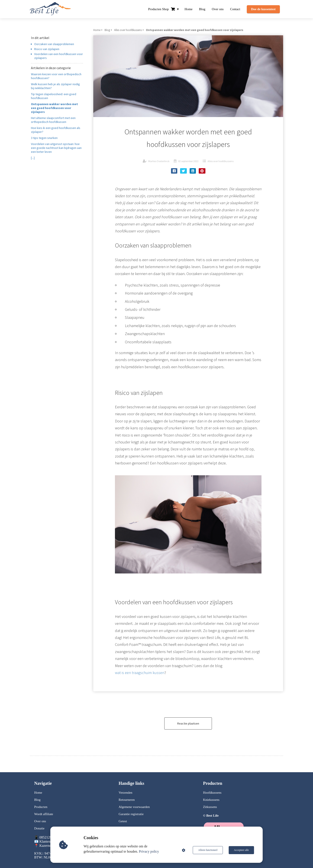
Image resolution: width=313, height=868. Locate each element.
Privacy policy (149, 851)
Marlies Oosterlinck (159, 161)
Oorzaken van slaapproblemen (54, 44)
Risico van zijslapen (47, 49)
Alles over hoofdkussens (221, 161)
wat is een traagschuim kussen (140, 673)
